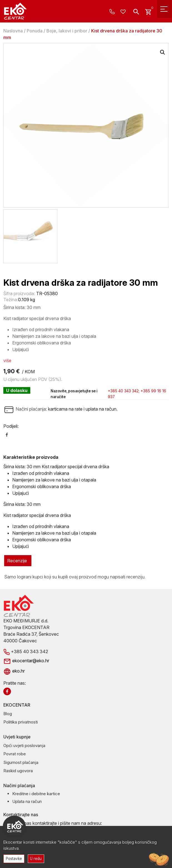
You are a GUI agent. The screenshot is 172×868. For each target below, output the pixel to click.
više (7, 360)
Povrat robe (15, 754)
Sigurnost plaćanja (21, 762)
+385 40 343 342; (124, 391)
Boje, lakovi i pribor (67, 31)
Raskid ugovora (18, 771)
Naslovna (13, 31)
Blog (8, 714)
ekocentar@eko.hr (26, 661)
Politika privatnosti (21, 722)
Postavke (14, 858)
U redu (37, 858)
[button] (163, 52)
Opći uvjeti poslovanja (24, 745)
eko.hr (14, 671)
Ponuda (35, 31)
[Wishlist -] (124, 12)
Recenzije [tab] (17, 561)
